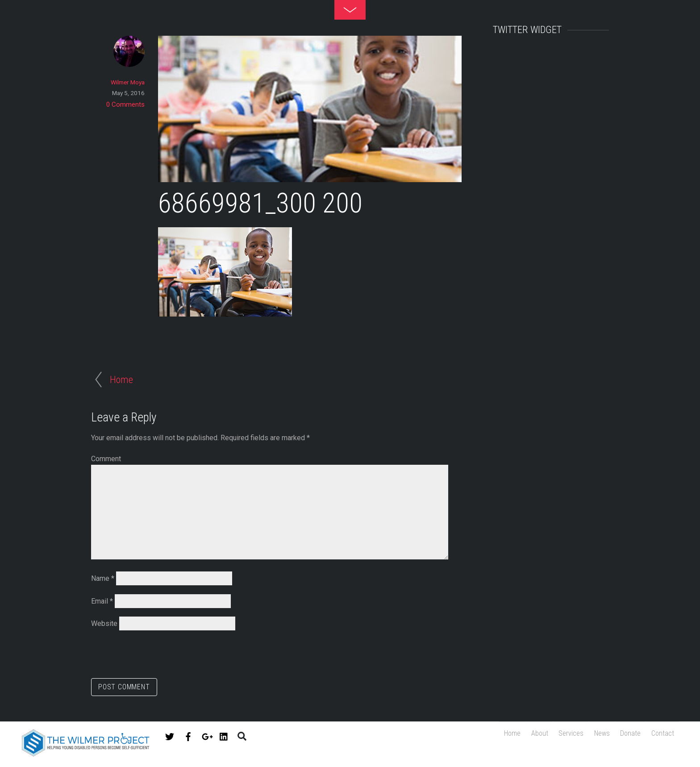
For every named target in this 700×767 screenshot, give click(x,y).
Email (102, 601)
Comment (106, 459)
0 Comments (125, 104)
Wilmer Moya (128, 82)
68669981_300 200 (260, 203)
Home (494, 736)
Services (559, 736)
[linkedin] (224, 735)
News (594, 736)
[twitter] (170, 735)
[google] (206, 735)
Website (104, 623)
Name (103, 578)
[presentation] (159, 656)
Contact (661, 736)
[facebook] (188, 735)
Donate (625, 736)
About (525, 736)
